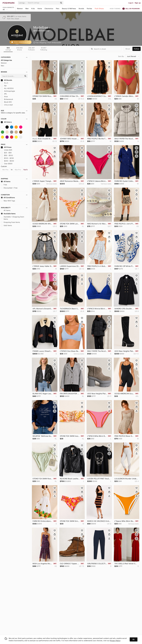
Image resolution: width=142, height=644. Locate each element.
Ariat (4, 97)
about (128, 49)
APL (4, 94)
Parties (89, 9)
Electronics (49, 9)
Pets (58, 9)
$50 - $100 (7, 155)
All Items (6, 181)
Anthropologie (8, 91)
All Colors (6, 122)
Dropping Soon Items (10, 222)
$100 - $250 (7, 158)
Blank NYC (6, 102)
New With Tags (8, 201)
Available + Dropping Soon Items (12, 218)
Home (40, 9)
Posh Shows (99, 9)
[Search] (43, 3)
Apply (26, 170)
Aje (4, 86)
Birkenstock (7, 99)
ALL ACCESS (7, 88)
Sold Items (6, 225)
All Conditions (8, 198)
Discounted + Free (9, 188)
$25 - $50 (6, 153)
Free (4, 185)
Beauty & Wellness (69, 9)
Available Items (8, 214)
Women (20, 9)
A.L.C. (5, 83)
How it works (115, 9)
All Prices (6, 147)
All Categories (6, 60)
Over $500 (7, 164)
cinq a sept (7, 105)
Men (27, 9)
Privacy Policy (115, 641)
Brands (81, 9)
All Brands (6, 80)
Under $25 (7, 150)
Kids (33, 9)
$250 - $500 (7, 161)
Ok (134, 639)
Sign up (138, 3)
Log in (131, 3)
